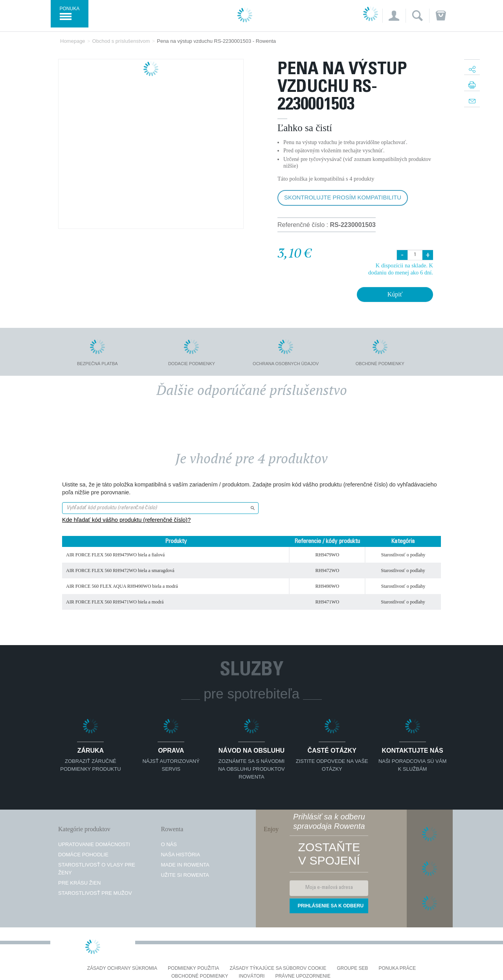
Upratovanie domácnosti (94, 844)
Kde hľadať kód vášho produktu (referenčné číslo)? (126, 520)
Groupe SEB (352, 968)
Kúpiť (395, 294)
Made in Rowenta (185, 865)
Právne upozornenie (303, 976)
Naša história (180, 855)
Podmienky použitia (193, 968)
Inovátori (252, 976)
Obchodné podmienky (200, 976)
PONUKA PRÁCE (397, 968)
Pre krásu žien (79, 883)
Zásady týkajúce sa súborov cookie (278, 968)
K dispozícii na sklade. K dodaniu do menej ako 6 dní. (401, 269)
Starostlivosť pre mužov (95, 893)
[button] (394, 16)
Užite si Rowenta (185, 875)
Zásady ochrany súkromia (122, 968)
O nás (169, 844)
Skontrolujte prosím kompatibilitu (343, 197)
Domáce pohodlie (83, 855)
